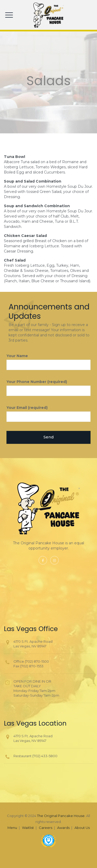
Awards (63, 828)
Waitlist (28, 828)
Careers (46, 828)
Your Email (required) (48, 414)
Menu (12, 828)
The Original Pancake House (61, 816)
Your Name (48, 362)
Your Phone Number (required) (48, 388)
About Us (82, 828)
